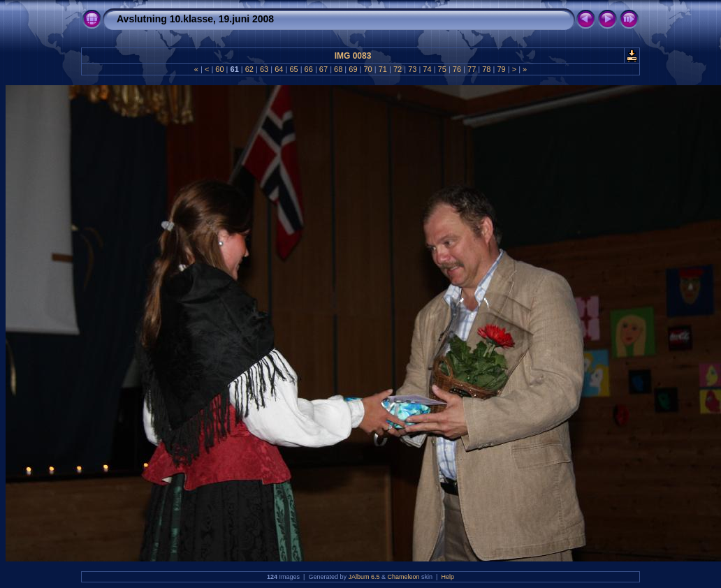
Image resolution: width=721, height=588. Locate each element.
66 (309, 69)
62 (249, 69)
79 (501, 69)
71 (383, 69)
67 (323, 69)
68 (338, 69)
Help (447, 577)
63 (264, 69)
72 (398, 69)
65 (293, 69)
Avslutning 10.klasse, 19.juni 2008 (195, 19)
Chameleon (404, 577)
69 (353, 69)
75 (442, 69)
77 (472, 69)
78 (486, 69)
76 (457, 69)
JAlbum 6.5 (364, 577)
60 (219, 69)
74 (427, 69)
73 (412, 69)
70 (367, 69)
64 (279, 69)
